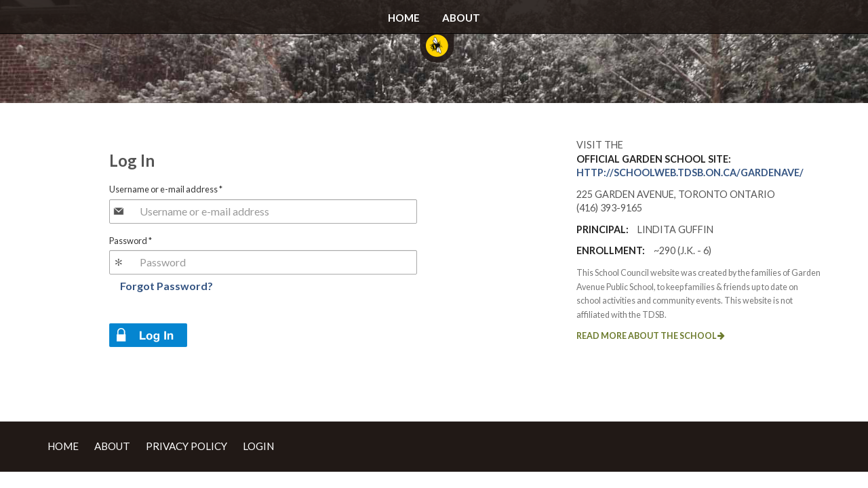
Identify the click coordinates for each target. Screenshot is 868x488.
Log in (148, 335)
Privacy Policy (186, 446)
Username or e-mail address (166, 189)
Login (258, 446)
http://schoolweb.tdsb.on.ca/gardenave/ (690, 172)
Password (131, 241)
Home (404, 18)
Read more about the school (651, 336)
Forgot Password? (166, 286)
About (461, 18)
